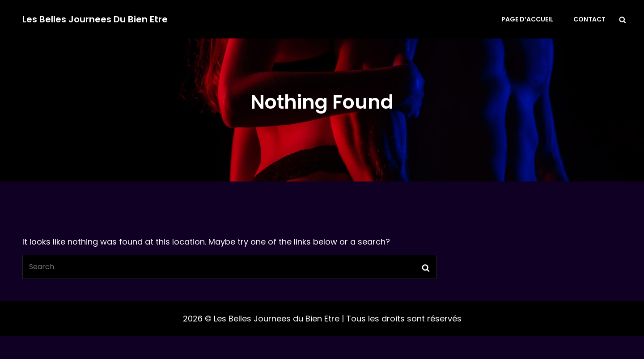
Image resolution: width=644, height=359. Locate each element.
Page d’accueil (527, 19)
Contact (589, 19)
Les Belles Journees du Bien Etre (95, 19)
